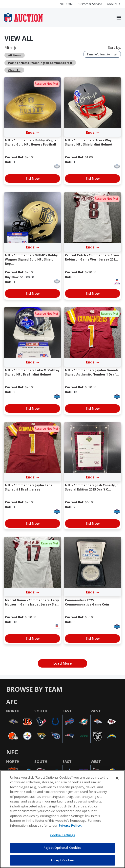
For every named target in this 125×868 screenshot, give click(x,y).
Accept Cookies (62, 860)
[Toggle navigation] (119, 18)
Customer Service (90, 4)
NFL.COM (66, 4)
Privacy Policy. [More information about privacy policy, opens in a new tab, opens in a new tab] (70, 825)
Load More (62, 663)
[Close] (117, 778)
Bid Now (32, 178)
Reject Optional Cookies (62, 848)
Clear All (14, 70)
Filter (10, 48)
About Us (114, 4)
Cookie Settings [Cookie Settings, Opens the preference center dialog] (63, 835)
